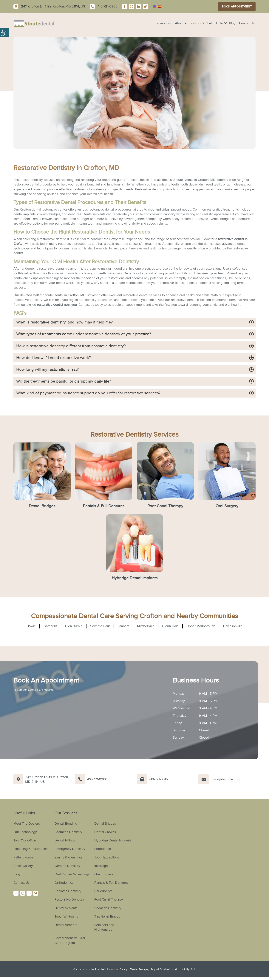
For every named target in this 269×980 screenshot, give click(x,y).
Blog (232, 23)
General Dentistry (67, 866)
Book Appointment (237, 7)
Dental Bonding (66, 824)
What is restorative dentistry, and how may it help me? (64, 322)
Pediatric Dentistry (68, 891)
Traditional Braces (107, 917)
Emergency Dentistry (70, 849)
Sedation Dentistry (108, 908)
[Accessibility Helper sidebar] (4, 32)
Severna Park (100, 626)
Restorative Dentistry (70, 900)
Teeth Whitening (66, 917)
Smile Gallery (23, 866)
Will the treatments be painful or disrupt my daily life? (64, 381)
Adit (193, 969)
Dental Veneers (66, 925)
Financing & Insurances (30, 849)
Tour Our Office (25, 840)
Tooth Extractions (107, 857)
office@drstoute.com (225, 779)
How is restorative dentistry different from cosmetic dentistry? (71, 346)
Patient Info (215, 23)
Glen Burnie (74, 626)
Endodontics (103, 849)
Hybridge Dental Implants (135, 578)
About (179, 23)
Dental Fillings (65, 840)
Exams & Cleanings (69, 857)
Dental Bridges (42, 506)
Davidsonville (233, 626)
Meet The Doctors (27, 824)
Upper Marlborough (201, 626)
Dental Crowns (105, 832)
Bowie (31, 626)
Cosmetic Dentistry (68, 832)
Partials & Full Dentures (104, 506)
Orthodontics (64, 883)
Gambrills (50, 626)
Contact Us (247, 23)
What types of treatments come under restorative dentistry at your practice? (84, 334)
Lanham (123, 626)
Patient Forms (24, 857)
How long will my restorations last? (47, 369)
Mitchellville (146, 626)
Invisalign (101, 866)
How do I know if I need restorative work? (54, 358)
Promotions (163, 23)
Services (195, 23)
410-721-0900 (97, 779)
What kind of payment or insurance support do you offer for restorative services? (88, 393)
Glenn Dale (170, 626)
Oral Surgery (227, 506)
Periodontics (103, 891)
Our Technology (25, 832)
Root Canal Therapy (165, 506)
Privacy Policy (117, 969)
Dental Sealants (66, 908)
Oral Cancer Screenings (72, 874)
